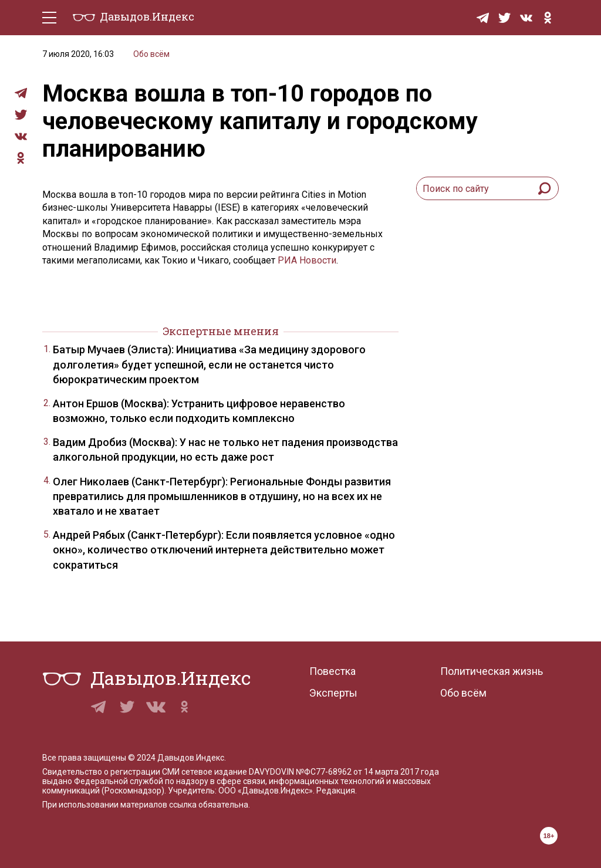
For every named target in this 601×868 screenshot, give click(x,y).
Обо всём (151, 54)
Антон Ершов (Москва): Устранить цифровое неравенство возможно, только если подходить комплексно (199, 411)
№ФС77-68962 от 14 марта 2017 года (367, 772)
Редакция (336, 791)
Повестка (332, 671)
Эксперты (333, 693)
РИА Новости (307, 260)
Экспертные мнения (221, 331)
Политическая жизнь (492, 671)
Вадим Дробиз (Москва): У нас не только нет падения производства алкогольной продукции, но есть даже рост (225, 450)
